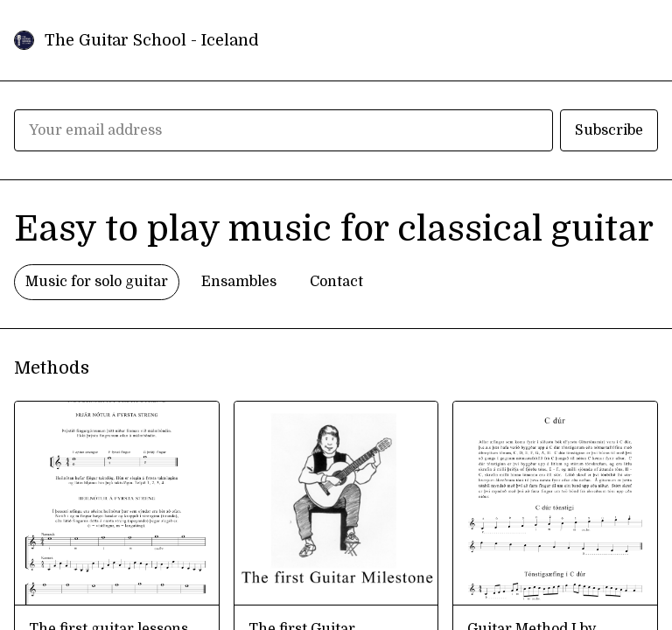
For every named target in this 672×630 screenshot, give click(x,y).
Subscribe (609, 130)
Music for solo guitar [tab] (97, 282)
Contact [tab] (336, 282)
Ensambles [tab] (239, 282)
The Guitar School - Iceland (152, 40)
